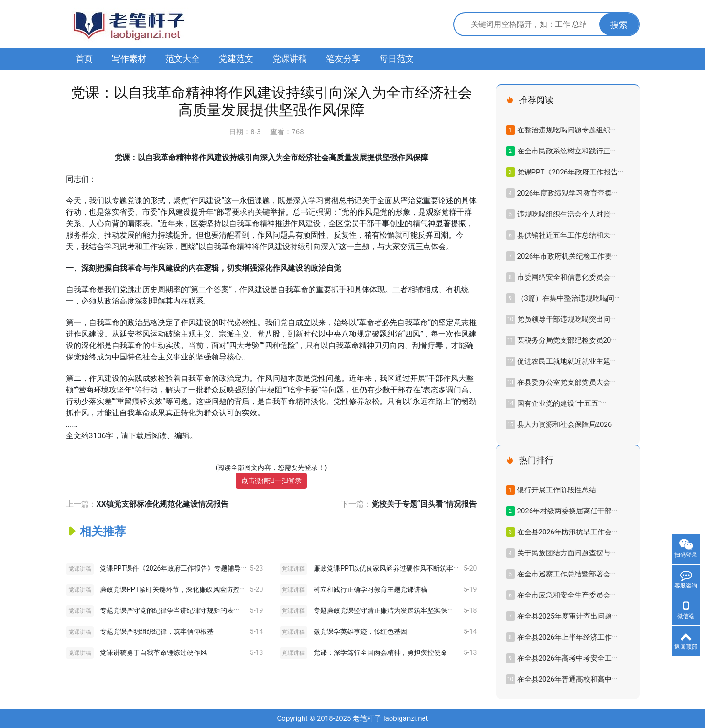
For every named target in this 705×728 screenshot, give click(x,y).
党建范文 (236, 59)
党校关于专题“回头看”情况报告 (424, 504)
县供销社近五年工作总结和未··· (567, 235)
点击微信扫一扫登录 (271, 480)
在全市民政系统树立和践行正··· (567, 151)
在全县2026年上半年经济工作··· (567, 637)
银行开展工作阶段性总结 (557, 490)
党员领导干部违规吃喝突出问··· (567, 319)
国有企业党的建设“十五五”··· (562, 403)
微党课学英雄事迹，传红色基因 (360, 631)
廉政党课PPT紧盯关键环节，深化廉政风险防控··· (172, 589)
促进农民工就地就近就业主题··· (567, 361)
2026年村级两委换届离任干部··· (567, 511)
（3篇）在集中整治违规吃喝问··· (569, 298)
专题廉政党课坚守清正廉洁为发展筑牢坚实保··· (383, 610)
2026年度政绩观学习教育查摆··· (567, 193)
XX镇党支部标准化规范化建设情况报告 (163, 504)
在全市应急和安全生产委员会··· (567, 595)
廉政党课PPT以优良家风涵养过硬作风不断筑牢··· (386, 568)
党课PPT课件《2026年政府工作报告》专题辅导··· (173, 568)
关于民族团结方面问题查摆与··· (567, 553)
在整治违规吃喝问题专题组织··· (567, 130)
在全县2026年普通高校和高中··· (567, 679)
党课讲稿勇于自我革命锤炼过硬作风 (153, 652)
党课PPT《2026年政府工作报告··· (570, 172)
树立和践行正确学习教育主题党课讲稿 (370, 589)
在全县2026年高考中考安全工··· (567, 658)
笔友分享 (343, 59)
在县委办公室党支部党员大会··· (567, 382)
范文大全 (183, 59)
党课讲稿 (290, 59)
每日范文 (397, 59)
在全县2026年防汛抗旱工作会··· (567, 532)
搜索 (619, 25)
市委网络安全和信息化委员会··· (567, 277)
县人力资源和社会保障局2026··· (567, 424)
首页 (84, 59)
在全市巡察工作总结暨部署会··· (567, 574)
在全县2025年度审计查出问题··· (567, 616)
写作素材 (129, 59)
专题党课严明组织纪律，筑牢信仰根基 (157, 631)
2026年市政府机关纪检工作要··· (567, 256)
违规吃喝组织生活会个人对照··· (567, 214)
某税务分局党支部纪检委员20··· (567, 340)
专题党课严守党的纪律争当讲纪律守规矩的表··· (169, 610)
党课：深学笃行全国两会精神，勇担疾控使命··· (383, 652)
